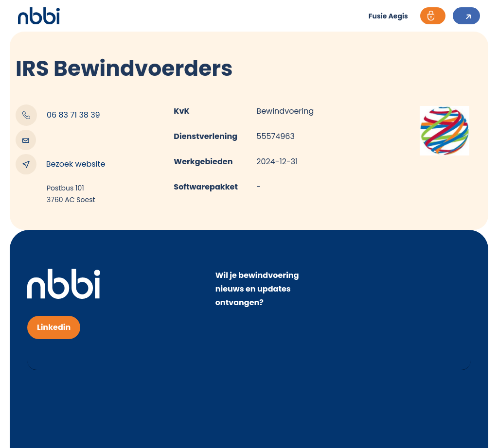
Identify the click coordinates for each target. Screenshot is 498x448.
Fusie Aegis (388, 16)
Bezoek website (60, 164)
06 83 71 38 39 (58, 115)
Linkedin (54, 327)
